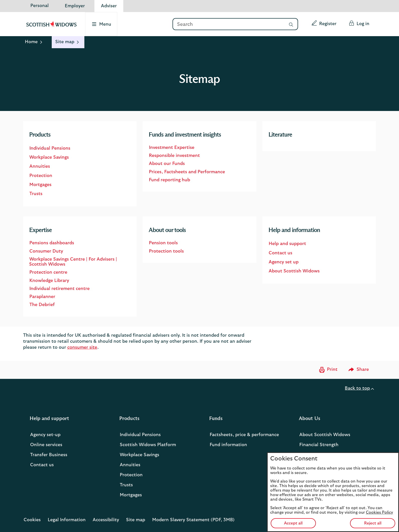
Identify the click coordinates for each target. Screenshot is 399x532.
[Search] (228, 24)
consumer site (82, 347)
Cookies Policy (379, 512)
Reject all (373, 523)
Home (31, 42)
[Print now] (328, 370)
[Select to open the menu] (102, 24)
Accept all (293, 523)
